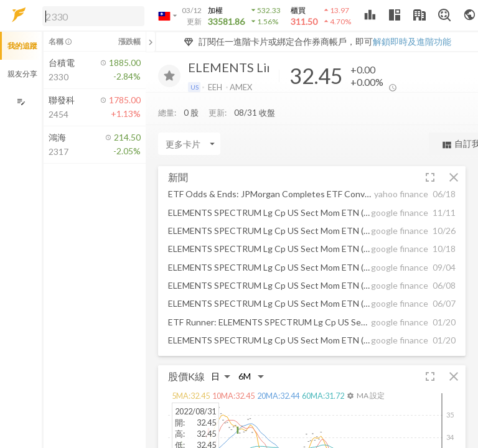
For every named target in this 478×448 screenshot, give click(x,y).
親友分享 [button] (22, 74)
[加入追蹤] (169, 76)
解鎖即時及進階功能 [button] (412, 41)
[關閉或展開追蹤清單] (151, 42)
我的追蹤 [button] (22, 46)
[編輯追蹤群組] (21, 102)
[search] (93, 16)
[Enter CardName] (189, 144)
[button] (91, 16)
